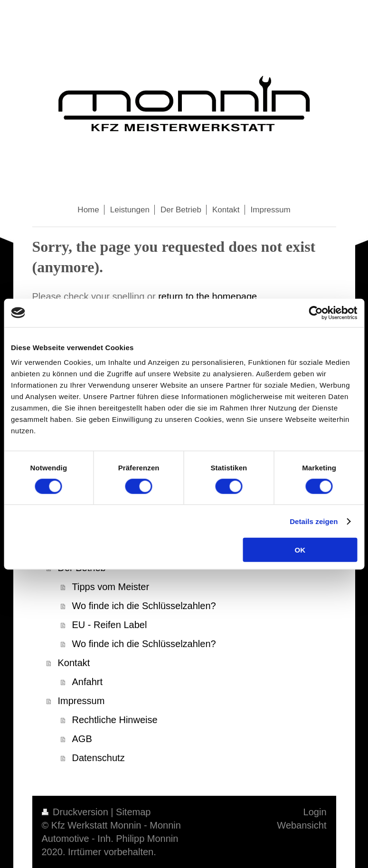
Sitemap (133, 812)
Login (315, 812)
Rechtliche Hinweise (115, 720)
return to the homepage (208, 296)
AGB (82, 739)
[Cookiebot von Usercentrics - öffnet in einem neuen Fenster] (316, 313)
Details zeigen (314, 521)
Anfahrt (87, 682)
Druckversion (76, 812)
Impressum (81, 701)
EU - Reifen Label (110, 625)
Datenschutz (99, 758)
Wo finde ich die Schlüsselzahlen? (144, 606)
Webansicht (302, 825)
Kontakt (74, 663)
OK (300, 550)
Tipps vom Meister (111, 587)
